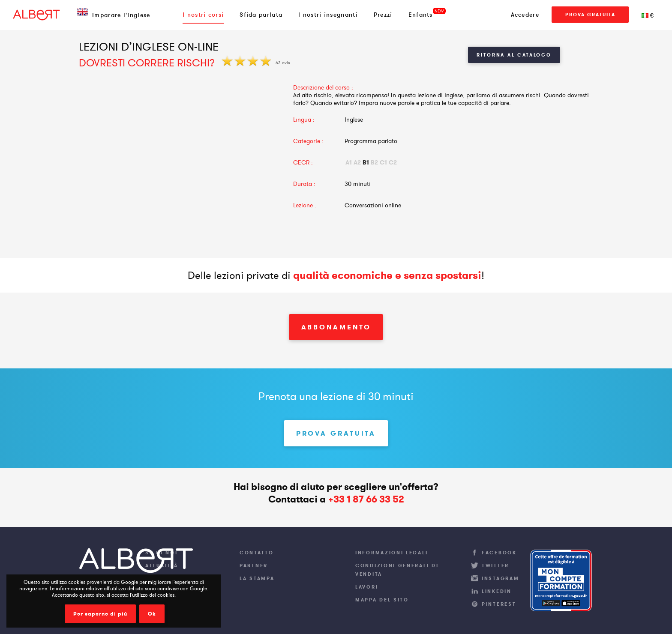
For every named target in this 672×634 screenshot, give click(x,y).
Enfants (421, 15)
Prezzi (383, 15)
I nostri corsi (203, 15)
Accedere (525, 15)
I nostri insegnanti (328, 15)
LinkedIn (497, 591)
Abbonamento (336, 327)
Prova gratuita (590, 15)
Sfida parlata (261, 15)
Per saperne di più (100, 614)
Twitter (495, 565)
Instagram (500, 578)
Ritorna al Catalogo (514, 55)
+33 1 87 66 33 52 (366, 499)
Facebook (499, 553)
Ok (152, 614)
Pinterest (499, 604)
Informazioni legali (391, 553)
